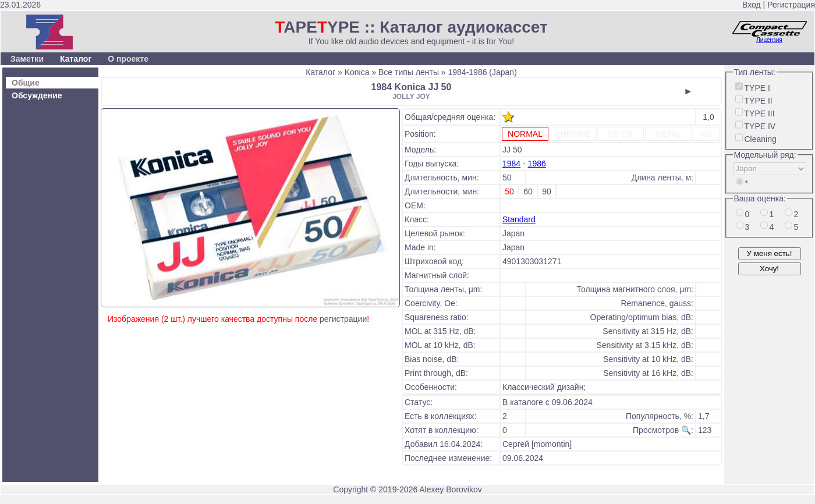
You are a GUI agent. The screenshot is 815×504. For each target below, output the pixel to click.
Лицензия (769, 40)
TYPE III (760, 113)
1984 (511, 164)
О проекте (128, 59)
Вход (752, 5)
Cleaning (761, 139)
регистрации (343, 319)
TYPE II (759, 101)
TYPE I (757, 88)
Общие (26, 83)
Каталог (76, 59)
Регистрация (791, 5)
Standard (519, 219)
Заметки (27, 59)
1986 (537, 164)
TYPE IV (760, 126)
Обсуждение (37, 95)
